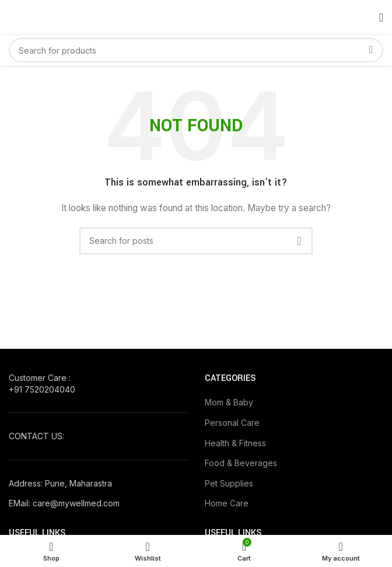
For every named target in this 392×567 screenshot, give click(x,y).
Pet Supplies (229, 483)
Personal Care (232, 423)
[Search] (196, 50)
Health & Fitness (235, 443)
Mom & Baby (229, 402)
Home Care (227, 503)
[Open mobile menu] (381, 17)
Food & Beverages (241, 463)
